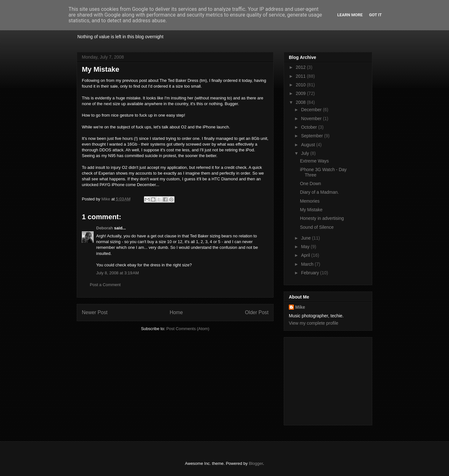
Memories (310, 201)
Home (176, 312)
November (312, 119)
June (306, 238)
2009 (301, 93)
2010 (301, 85)
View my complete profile (314, 323)
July (306, 153)
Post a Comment (105, 285)
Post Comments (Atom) (188, 329)
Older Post (257, 312)
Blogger (256, 463)
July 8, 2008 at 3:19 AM (118, 273)
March (308, 264)
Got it (375, 15)
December (312, 110)
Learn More (350, 15)
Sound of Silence (317, 227)
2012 (301, 67)
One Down (310, 184)
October (310, 127)
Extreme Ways (314, 161)
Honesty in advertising (322, 218)
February (310, 273)
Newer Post (95, 312)
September (312, 136)
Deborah (105, 228)
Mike (300, 307)
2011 (301, 76)
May (306, 247)
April (306, 255)
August (308, 145)
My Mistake (311, 210)
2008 (301, 102)
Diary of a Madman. (319, 192)
